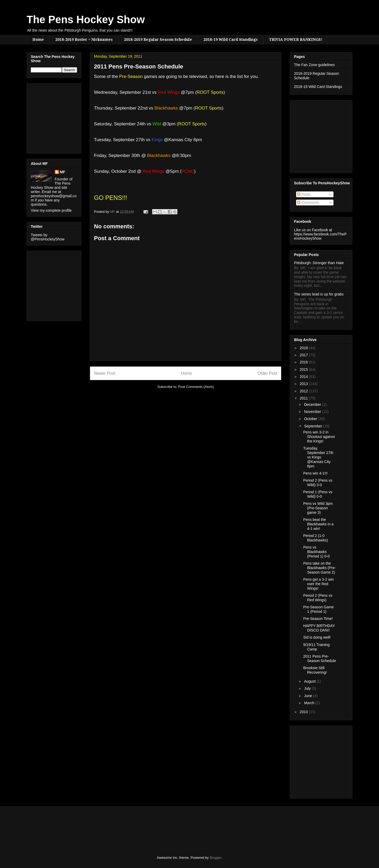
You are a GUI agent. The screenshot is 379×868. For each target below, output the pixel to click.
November (313, 412)
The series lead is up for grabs (319, 294)
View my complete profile (51, 210)
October (311, 419)
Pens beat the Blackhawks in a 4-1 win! (318, 524)
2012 (304, 391)
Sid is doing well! (317, 637)
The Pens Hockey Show (86, 19)
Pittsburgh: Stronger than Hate (319, 263)
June (308, 696)
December (313, 405)
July (308, 688)
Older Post (267, 373)
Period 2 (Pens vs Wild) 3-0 (318, 483)
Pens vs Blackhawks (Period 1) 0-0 (316, 552)
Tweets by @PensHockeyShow (48, 237)
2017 (304, 355)
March (310, 703)
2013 (304, 384)
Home (38, 40)
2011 (304, 398)
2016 (304, 362)
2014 (304, 377)
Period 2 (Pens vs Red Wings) (318, 598)
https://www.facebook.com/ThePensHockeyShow (320, 236)
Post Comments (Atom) (196, 387)
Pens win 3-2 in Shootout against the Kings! (319, 437)
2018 (304, 348)
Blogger (215, 858)
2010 (304, 712)
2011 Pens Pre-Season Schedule (320, 659)
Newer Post (105, 373)
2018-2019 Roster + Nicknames (84, 40)
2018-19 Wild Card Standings (231, 40)
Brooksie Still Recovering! (315, 670)
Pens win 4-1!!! (315, 473)
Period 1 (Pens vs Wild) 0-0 (318, 494)
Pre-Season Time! (318, 619)
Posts (304, 194)
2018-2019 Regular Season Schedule (158, 40)
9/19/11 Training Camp (316, 647)
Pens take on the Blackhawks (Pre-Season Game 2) (320, 568)
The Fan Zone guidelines (314, 65)
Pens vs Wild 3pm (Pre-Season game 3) (318, 508)
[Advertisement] (47, 117)
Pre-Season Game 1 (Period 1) (318, 609)
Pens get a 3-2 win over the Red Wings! (318, 584)
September (313, 426)
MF (63, 172)
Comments (308, 203)
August (310, 681)
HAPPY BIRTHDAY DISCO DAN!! (319, 628)
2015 (304, 369)
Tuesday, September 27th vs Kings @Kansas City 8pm (318, 457)
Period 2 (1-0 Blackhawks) (316, 538)
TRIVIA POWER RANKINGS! (296, 40)
